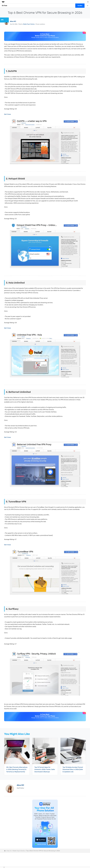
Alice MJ (13, 21)
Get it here (7, 114)
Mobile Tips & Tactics (29, 24)
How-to (9, 853)
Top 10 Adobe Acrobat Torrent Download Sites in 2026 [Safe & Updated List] (72, 769)
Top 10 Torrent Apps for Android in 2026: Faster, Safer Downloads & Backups (45, 769)
